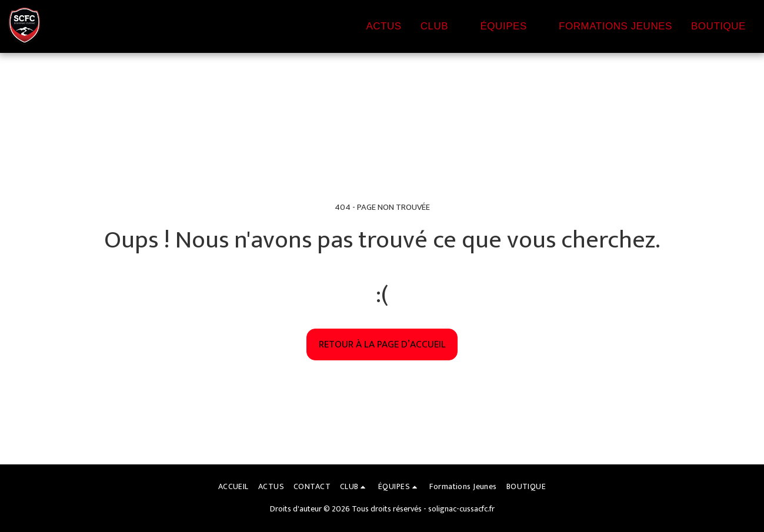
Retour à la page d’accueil (382, 344)
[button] (441, 26)
